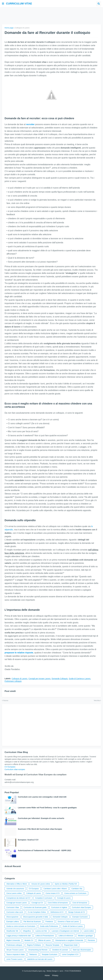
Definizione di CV (57, 912)
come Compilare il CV (70, 954)
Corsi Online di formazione (58, 903)
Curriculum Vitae (13, 907)
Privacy (55, 975)
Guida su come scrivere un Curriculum (21, 926)
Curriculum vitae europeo (15, 769)
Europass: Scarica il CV (28, 840)
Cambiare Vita (77, 889)
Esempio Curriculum (80, 917)
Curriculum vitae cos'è (15, 912)
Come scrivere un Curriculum (75, 893)
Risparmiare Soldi (71, 945)
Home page (9, 28)
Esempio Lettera (13, 922)
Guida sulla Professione (49, 926)
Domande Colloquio (60, 679)
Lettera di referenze (66, 936)
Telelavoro (33, 954)
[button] (3, 4)
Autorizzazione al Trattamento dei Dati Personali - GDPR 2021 (45, 850)
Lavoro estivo (89, 931)
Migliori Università (13, 940)
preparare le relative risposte (19, 653)
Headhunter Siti (12, 931)
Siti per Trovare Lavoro (15, 950)
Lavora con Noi (41, 931)
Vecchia (97, 700)
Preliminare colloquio (13, 681)
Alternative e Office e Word (17, 884)
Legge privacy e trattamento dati (19, 936)
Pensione (91, 940)
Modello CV (29, 940)
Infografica (27, 931)
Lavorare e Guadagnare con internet (65, 931)
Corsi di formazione (80, 903)
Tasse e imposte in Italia (15, 954)
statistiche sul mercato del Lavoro (40, 959)
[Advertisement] (51, 16)
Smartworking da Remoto (38, 950)
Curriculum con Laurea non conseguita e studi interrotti (42, 797)
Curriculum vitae (19, 4)
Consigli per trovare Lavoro (39, 679)
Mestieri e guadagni (85, 936)
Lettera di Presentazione (45, 936)
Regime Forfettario (34, 945)
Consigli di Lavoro (64, 898)
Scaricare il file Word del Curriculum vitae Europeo (40, 829)
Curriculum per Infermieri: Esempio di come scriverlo (41, 818)
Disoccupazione (12, 917)
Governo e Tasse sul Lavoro (68, 922)
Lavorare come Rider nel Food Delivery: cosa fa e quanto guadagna (47, 808)
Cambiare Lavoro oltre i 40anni (55, 889)
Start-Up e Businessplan (82, 950)
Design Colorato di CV (77, 912)
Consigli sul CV (37, 903)
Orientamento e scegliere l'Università (69, 940)
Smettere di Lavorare (60, 950)
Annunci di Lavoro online (41, 884)
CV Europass (10, 767)
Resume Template (52, 945)
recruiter (30, 124)
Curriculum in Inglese (59, 907)
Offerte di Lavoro (44, 940)
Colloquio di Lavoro (22, 28)
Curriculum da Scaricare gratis (35, 907)
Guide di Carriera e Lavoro (80, 679)
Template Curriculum (49, 954)
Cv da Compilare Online (37, 912)
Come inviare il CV (53, 893)
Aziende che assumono (15, 889)
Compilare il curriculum (44, 898)
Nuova (6, 700)
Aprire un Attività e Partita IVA (66, 884)
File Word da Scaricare (32, 922)
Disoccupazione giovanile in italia (36, 917)
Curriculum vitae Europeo (81, 907)
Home (47, 975)
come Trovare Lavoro (14, 959)
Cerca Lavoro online (14, 893)
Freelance (49, 922)
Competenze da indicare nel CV (18, 898)
